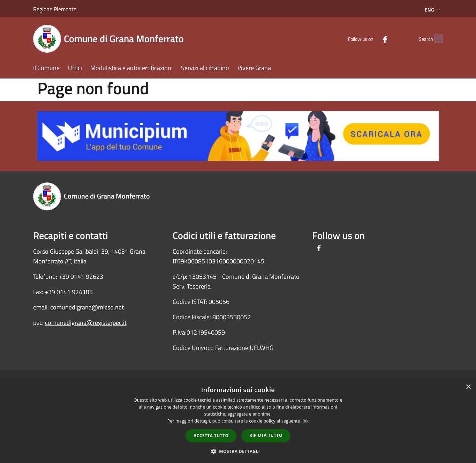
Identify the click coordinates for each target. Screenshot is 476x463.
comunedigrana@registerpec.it (86, 323)
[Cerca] (435, 39)
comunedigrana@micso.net (87, 307)
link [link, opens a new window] (305, 421)
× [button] (468, 387)
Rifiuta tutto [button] (266, 435)
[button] (238, 451)
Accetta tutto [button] (211, 436)
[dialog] (238, 421)
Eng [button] (433, 10)
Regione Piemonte (55, 9)
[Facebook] (370, 39)
